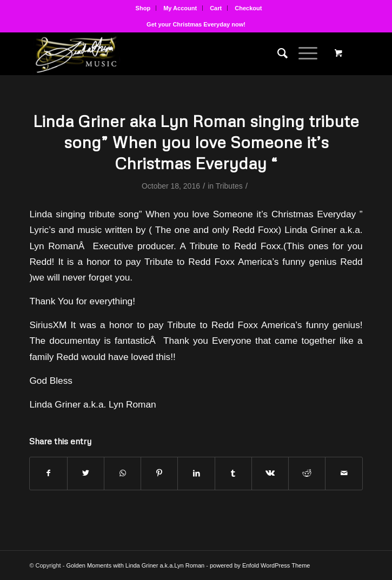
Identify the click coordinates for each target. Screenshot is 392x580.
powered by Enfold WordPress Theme (260, 565)
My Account (180, 8)
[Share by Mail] (344, 473)
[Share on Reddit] (307, 473)
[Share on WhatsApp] (122, 473)
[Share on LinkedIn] (196, 473)
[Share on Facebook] (48, 473)
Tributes (229, 186)
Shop (143, 8)
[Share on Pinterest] (159, 473)
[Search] (277, 54)
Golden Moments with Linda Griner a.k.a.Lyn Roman (135, 565)
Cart (216, 8)
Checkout (248, 8)
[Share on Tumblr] (233, 473)
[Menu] (303, 54)
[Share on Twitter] (86, 473)
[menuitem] (144, 8)
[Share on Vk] (270, 473)
